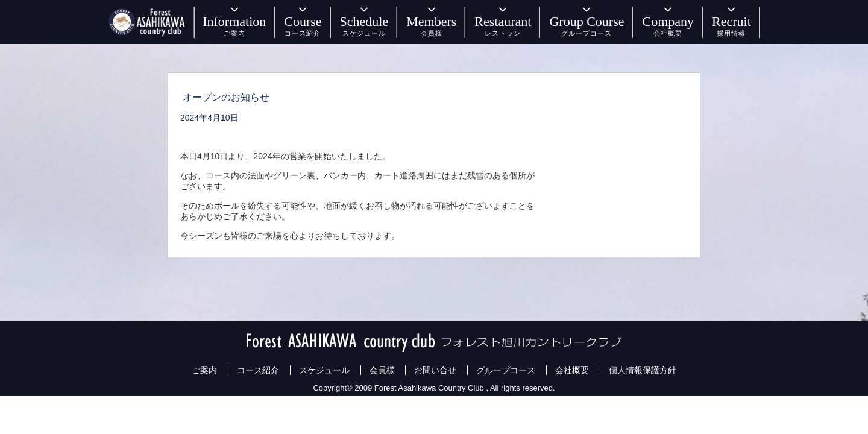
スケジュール (324, 370)
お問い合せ (435, 370)
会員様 (382, 370)
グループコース (506, 370)
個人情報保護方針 (643, 370)
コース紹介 (258, 370)
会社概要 (572, 370)
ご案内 (204, 370)
